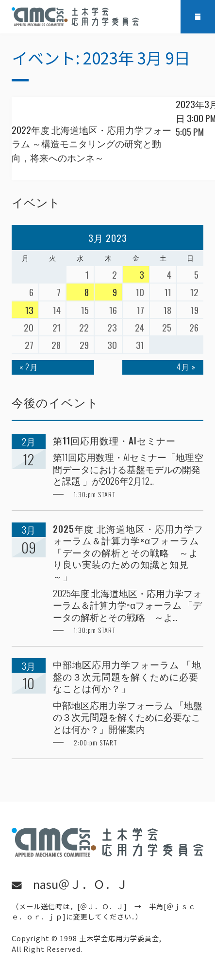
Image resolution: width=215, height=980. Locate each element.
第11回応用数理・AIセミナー (114, 440)
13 (29, 310)
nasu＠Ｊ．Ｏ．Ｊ (81, 884)
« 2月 (29, 367)
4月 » (186, 367)
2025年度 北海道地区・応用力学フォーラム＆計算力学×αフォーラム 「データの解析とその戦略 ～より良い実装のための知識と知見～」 (128, 552)
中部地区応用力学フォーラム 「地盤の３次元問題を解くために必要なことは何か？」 (127, 676)
